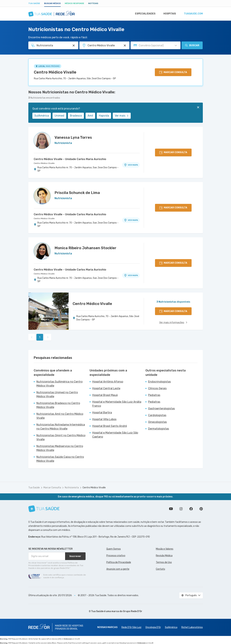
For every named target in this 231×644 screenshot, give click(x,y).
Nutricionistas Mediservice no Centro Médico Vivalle (60, 448)
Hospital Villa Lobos (104, 419)
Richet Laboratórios (192, 627)
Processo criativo (116, 556)
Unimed (59, 116)
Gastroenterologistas (161, 408)
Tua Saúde (34, 3)
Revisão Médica (164, 556)
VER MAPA (131, 165)
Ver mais (122, 116)
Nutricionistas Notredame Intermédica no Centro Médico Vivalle (61, 427)
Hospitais (169, 14)
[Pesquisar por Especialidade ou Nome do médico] (74, 46)
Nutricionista (72, 488)
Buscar (192, 45)
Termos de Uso (164, 562)
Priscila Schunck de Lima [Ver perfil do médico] (77, 193)
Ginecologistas (157, 422)
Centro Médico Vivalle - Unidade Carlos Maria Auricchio (70, 159)
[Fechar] (198, 107)
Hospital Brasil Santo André (110, 426)
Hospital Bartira (102, 413)
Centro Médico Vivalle (55, 72)
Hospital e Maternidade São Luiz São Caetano (115, 435)
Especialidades (144, 14)
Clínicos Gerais (157, 388)
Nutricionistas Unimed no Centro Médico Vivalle (57, 394)
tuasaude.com (193, 14)
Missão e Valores (165, 549)
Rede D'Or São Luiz (131, 627)
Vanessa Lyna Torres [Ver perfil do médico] (73, 137)
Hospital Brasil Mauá (105, 395)
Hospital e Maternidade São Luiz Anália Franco (117, 404)
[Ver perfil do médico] (42, 141)
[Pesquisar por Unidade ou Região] (125, 46)
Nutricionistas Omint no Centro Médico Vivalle (61, 437)
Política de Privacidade (119, 562)
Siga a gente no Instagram (181, 509)
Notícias (93, 3)
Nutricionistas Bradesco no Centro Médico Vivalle (58, 405)
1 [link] (40, 337)
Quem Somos (114, 549)
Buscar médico (52, 3)
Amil (90, 116)
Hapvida (104, 116)
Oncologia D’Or (153, 627)
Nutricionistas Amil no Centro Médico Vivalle (60, 416)
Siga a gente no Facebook (191, 509)
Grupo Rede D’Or (133, 611)
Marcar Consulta (52, 488)
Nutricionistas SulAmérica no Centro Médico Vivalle (59, 384)
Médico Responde (74, 3)
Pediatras (154, 395)
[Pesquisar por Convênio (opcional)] (176, 46)
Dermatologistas (159, 429)
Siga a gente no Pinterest (201, 509)
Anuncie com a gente (118, 569)
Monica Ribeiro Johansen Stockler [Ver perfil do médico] (85, 248)
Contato (160, 569)
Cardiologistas (157, 415)
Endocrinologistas (159, 382)
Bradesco (76, 116)
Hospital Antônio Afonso (108, 382)
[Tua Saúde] (44, 509)
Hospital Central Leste (106, 388)
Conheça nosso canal (171, 509)
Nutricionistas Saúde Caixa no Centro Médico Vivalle (60, 459)
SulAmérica (42, 116)
